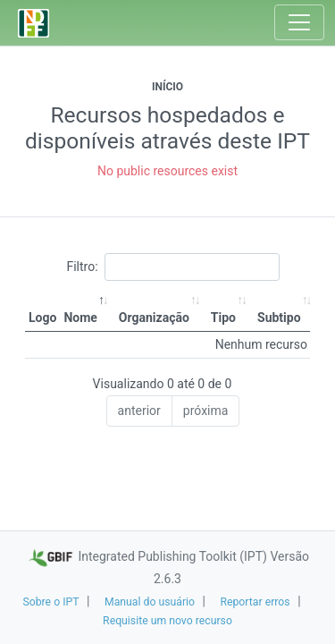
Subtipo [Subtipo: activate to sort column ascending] (279, 318)
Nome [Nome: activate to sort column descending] (80, 318)
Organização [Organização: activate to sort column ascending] (154, 318)
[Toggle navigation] (299, 22)
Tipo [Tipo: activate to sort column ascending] (223, 318)
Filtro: (172, 267)
